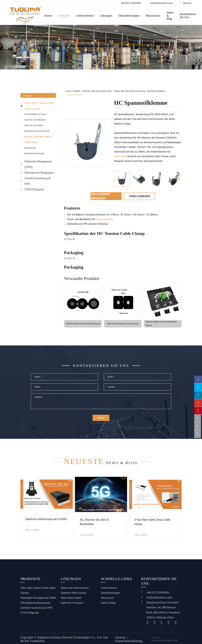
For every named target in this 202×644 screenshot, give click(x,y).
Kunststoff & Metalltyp (156, 91)
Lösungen (106, 16)
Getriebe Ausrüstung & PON (37, 181)
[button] (178, 179)
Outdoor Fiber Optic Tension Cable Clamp (38, 139)
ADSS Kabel (121, 156)
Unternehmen (85, 16)
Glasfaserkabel (104, 219)
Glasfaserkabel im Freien (35, 114)
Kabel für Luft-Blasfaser (35, 120)
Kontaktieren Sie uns (188, 16)
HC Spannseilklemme (74, 95)
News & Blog (170, 16)
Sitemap (120, 641)
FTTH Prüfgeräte (34, 189)
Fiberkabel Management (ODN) (38, 164)
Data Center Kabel (71, 601)
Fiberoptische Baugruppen (39, 173)
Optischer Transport (72, 606)
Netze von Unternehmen (75, 591)
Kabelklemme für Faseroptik (37, 131)
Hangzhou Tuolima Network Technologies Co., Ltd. (70, 641)
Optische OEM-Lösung (73, 596)
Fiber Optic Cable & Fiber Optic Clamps (39, 106)
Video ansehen (139, 196)
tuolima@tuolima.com (159, 601)
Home (48, 16)
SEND (101, 422)
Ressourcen (153, 16)
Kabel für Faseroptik (33, 125)
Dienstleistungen (129, 16)
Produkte (64, 16)
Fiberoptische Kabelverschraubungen (34, 151)
